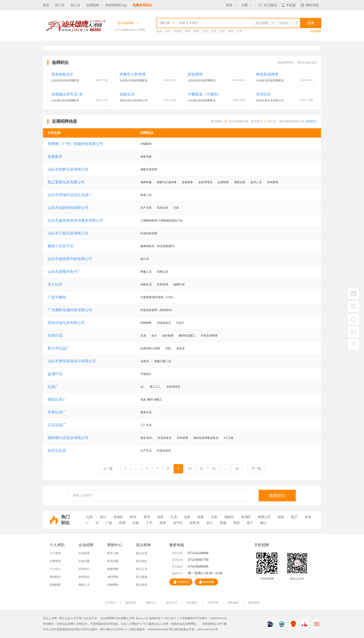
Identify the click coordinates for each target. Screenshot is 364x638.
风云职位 (142, 561)
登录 (231, 5)
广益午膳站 (57, 297)
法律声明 (213, 603)
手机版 (289, 5)
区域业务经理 (149, 233)
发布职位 (84, 577)
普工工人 (155, 387)
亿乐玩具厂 (57, 425)
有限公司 (264, 517)
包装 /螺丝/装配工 (151, 400)
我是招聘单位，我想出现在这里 (297, 63)
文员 (214, 31)
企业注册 (84, 561)
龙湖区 (246, 517)
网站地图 (254, 603)
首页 (46, 5)
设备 (136, 523)
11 (202, 469)
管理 (196, 31)
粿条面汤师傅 (267, 74)
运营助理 (223, 182)
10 (190, 469)
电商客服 (146, 182)
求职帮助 (113, 577)
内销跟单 (146, 144)
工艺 (149, 523)
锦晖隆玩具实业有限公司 (68, 438)
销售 (231, 31)
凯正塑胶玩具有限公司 (66, 182)
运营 (222, 31)
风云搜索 (142, 577)
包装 (281, 517)
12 (214, 469)
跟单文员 (146, 412)
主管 (239, 31)
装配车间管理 (149, 169)
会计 (154, 336)
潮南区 (229, 517)
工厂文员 (146, 425)
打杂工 (180, 323)
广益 (109, 523)
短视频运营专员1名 (67, 94)
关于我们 (110, 603)
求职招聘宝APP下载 (214, 624)
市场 (308, 517)
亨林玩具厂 (57, 412)
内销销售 (146, 323)
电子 (294, 517)
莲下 (250, 523)
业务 (205, 31)
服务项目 (131, 603)
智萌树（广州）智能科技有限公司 (75, 144)
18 (237, 469)
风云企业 (142, 553)
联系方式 (172, 603)
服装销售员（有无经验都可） (159, 246)
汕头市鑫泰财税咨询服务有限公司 (75, 220)
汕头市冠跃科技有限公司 (68, 208)
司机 (168, 348)
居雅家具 (55, 157)
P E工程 (229, 438)
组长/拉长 (146, 438)
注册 (246, 5)
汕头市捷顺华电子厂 (64, 272)
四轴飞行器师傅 (167, 182)
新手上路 (113, 553)
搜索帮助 (113, 569)
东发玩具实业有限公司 (133, 100)
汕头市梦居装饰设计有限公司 (72, 361)
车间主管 (162, 208)
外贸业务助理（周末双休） (157, 310)
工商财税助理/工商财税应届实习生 (162, 221)
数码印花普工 (187, 336)
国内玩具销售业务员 (206, 438)
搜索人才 (84, 585)
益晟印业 (55, 374)
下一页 (256, 469)
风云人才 (142, 569)
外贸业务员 (165, 438)
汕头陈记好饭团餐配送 (65, 80)
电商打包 (179, 284)
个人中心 (55, 569)
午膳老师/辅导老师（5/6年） (158, 297)
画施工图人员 (162, 361)
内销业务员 (164, 323)
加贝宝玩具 (57, 451)
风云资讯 (142, 585)
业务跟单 (187, 182)
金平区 (178, 523)
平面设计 (146, 374)
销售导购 (146, 157)
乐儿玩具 (55, 284)
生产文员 (146, 451)
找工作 (60, 5)
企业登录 (84, 553)
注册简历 (55, 561)
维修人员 (146, 272)
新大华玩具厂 (59, 348)
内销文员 (146, 284)
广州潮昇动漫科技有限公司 (70, 310)
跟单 (163, 523)
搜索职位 (277, 496)
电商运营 (240, 182)
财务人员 (146, 195)
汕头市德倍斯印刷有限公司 (70, 259)
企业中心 (84, 569)
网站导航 (310, 5)
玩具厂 (53, 387)
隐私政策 (233, 603)
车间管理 (273, 182)
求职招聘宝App (116, 5)
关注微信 (268, 5)
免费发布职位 (142, 5)
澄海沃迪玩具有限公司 (66, 323)
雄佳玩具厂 (57, 399)
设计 (168, 31)
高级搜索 (316, 31)
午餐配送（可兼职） (205, 94)
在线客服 (181, 582)
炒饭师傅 (195, 74)
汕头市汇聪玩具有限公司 (68, 233)
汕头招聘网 (107, 618)
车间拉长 (263, 94)
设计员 (145, 259)
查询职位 (311, 121)
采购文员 (127, 94)
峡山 (263, 523)
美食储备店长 (62, 74)
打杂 (176, 208)
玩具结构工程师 (150, 348)
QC (142, 387)
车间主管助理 (209, 336)
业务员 (180, 348)
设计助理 (168, 336)
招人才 (75, 5)
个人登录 (55, 553)
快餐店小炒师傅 (133, 74)
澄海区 (178, 31)
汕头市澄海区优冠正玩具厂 (70, 195)
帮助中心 (151, 603)
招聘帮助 (113, 585)
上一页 (108, 469)
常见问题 (113, 561)
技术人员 (256, 182)
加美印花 (55, 336)
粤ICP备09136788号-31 (114, 629)
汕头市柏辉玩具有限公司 (68, 169)
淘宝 (237, 523)
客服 (223, 523)
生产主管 (146, 208)
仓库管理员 (205, 182)
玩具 (159, 31)
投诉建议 (192, 603)
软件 (188, 31)
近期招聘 (93, 5)
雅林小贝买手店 (61, 246)
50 (97, 523)
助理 (122, 523)
